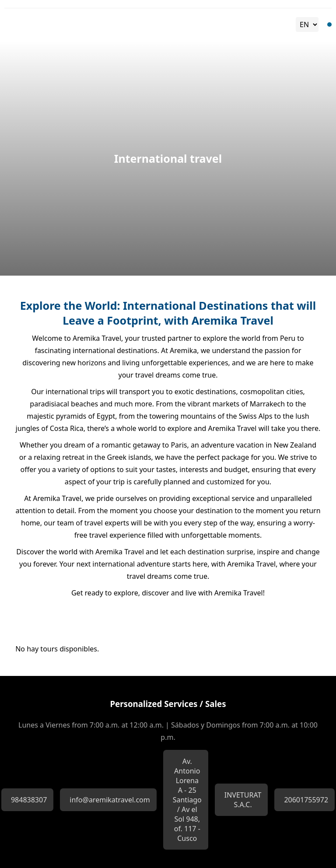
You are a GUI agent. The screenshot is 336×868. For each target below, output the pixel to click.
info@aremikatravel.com (110, 800)
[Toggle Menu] (329, 24)
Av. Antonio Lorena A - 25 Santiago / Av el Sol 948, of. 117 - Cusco (187, 800)
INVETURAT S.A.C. (243, 800)
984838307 (29, 800)
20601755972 (306, 800)
